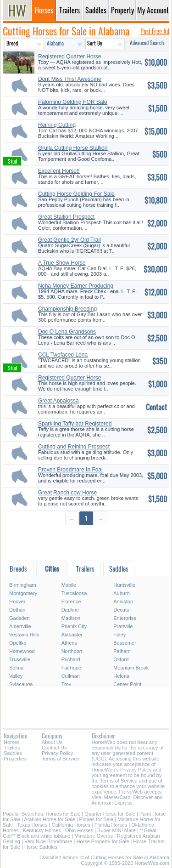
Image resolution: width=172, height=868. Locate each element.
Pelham (122, 651)
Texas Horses (32, 825)
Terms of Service (61, 759)
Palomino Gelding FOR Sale (73, 102)
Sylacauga (21, 684)
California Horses (71, 825)
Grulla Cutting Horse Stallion (73, 148)
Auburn (121, 593)
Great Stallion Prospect (66, 217)
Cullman (71, 676)
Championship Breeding (67, 309)
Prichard (71, 659)
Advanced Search (147, 43)
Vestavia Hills (24, 635)
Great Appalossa (58, 401)
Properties (15, 759)
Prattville (123, 626)
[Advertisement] (86, 542)
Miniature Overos (94, 836)
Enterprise (125, 618)
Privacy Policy (57, 753)
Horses (12, 742)
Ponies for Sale (97, 819)
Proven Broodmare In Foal (70, 470)
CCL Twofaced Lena (63, 355)
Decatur (122, 610)
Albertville (20, 626)
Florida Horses (111, 825)
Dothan (17, 610)
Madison (71, 618)
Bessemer (125, 643)
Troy (67, 684)
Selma (16, 668)
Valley (16, 676)
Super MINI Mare (117, 830)
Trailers (12, 748)
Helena (121, 676)
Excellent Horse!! (59, 171)
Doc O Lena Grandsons (67, 332)
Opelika (18, 643)
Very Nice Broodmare (48, 841)
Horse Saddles (41, 847)
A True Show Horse (62, 263)
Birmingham (23, 585)
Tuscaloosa (74, 593)
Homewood (22, 651)
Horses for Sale (63, 814)
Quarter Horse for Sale (110, 814)
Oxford (121, 659)
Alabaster (72, 635)
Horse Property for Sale (103, 841)
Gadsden (19, 618)
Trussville (20, 659)
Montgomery (23, 593)
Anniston (123, 601)
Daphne (70, 610)
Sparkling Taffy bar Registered (75, 424)
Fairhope (71, 668)
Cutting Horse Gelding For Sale (76, 194)
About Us (52, 742)
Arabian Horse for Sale (49, 819)
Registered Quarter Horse (69, 378)
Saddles (13, 753)
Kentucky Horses (42, 830)
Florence (71, 601)
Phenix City (74, 626)
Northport (72, 651)
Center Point (127, 684)
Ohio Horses (79, 830)
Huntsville (124, 585)
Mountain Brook (131, 668)
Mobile (69, 585)
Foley (119, 635)
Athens (69, 643)
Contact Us (54, 748)
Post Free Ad (155, 31)
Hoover (17, 601)
